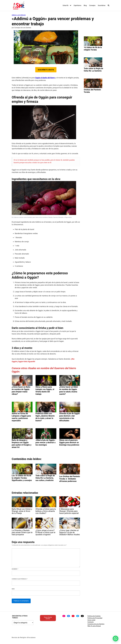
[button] (116, 639)
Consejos (92, 5)
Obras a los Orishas (19, 15)
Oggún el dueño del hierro (45, 78)
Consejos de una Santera (96, 624)
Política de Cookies (94, 616)
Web (13, 589)
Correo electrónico (20, 579)
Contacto (91, 622)
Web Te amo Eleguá (94, 626)
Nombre (15, 569)
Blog (85, 5)
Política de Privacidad (95, 618)
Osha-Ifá (66, 5)
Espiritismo (78, 5)
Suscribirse (102, 5)
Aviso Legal (91, 620)
